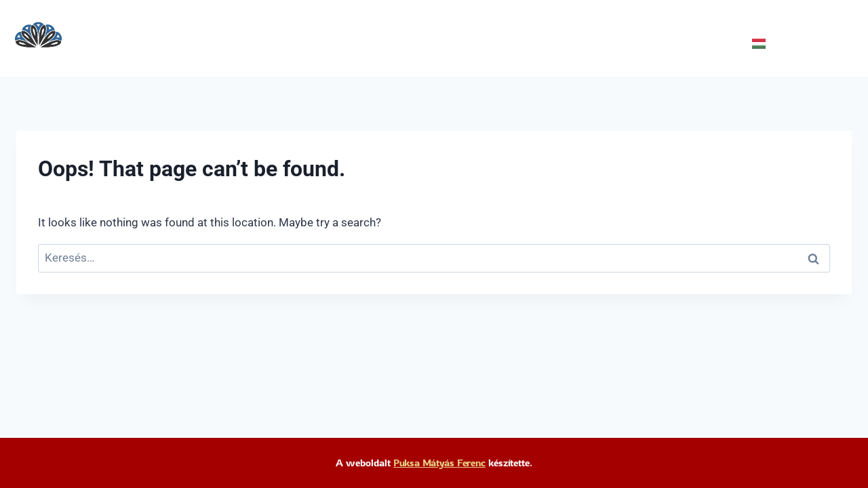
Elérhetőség (398, 43)
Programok (152, 43)
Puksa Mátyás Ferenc (440, 463)
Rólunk (225, 43)
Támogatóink (304, 43)
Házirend (543, 43)
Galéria (475, 43)
